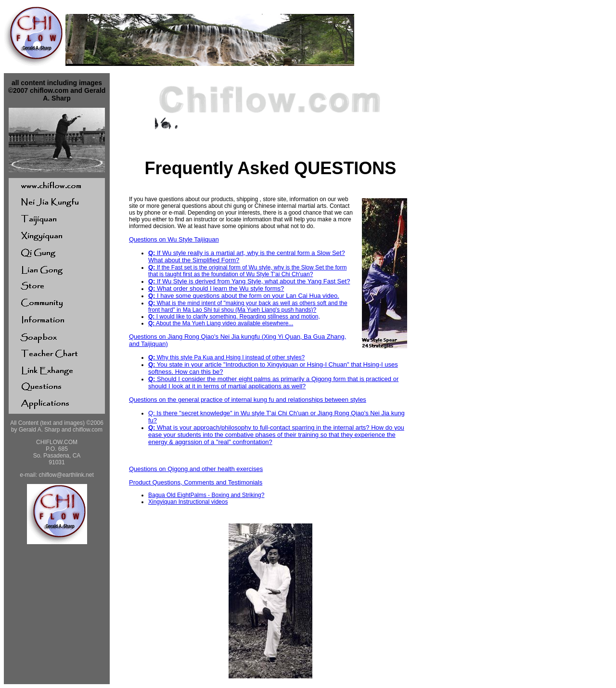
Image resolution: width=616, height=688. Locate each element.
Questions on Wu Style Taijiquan (174, 239)
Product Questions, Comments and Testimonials (196, 482)
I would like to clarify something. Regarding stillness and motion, (234, 317)
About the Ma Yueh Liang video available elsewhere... (221, 323)
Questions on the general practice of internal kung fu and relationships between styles (248, 400)
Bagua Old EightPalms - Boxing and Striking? (206, 495)
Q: (152, 253)
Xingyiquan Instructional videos (188, 502)
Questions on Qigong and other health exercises (196, 469)
